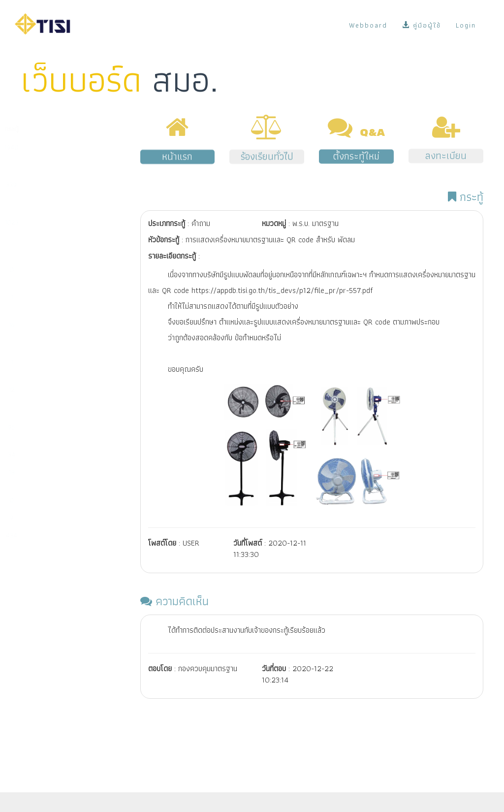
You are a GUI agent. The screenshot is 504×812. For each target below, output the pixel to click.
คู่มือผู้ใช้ (422, 25)
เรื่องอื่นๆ (35, 535)
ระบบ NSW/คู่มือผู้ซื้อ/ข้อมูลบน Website (54, 432)
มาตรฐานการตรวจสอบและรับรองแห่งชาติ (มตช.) (59, 367)
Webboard (368, 25)
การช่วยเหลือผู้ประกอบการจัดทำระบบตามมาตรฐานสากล (58, 399)
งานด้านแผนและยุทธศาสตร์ (60, 500)
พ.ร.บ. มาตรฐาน (44, 518)
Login (466, 25)
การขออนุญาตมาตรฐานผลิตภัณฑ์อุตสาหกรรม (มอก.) (54, 157)
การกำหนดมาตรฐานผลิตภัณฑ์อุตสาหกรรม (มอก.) (53, 195)
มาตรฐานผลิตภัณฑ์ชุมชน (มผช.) (55, 274)
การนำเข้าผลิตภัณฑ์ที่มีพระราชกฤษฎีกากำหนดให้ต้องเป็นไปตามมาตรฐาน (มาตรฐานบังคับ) (58, 237)
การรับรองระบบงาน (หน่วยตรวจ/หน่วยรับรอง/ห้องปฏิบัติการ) (59, 334)
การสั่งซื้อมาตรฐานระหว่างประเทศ (57, 477)
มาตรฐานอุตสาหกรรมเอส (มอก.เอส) (57, 302)
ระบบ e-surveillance (52, 455)
